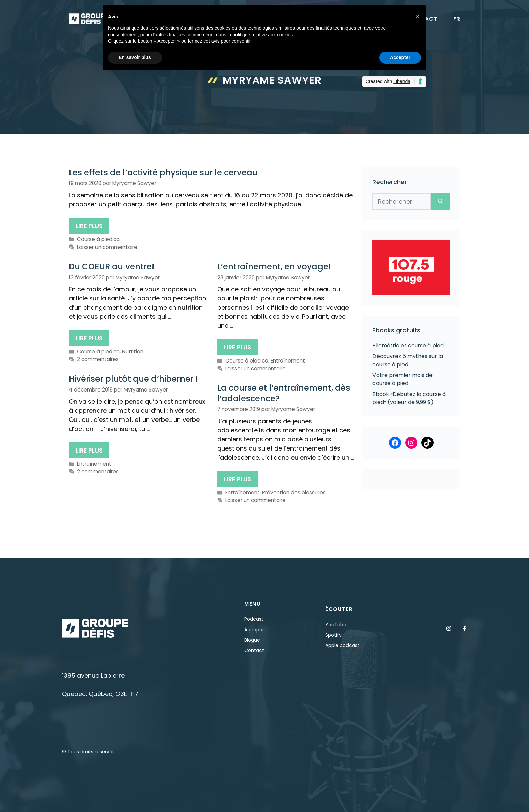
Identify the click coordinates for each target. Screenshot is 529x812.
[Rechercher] (440, 201)
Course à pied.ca (98, 239)
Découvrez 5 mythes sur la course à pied (408, 360)
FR (457, 19)
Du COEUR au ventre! (112, 267)
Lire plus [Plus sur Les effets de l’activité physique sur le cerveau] (89, 226)
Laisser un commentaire (107, 247)
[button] (418, 16)
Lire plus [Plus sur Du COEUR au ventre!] (89, 338)
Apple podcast (342, 645)
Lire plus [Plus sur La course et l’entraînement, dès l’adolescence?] (238, 479)
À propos (255, 630)
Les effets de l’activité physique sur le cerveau (163, 172)
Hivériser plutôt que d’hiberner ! (133, 379)
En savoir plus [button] (135, 57)
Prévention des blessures (294, 492)
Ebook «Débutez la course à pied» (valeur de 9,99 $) (409, 398)
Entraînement (288, 361)
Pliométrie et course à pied (408, 345)
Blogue (252, 640)
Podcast (254, 619)
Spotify (333, 635)
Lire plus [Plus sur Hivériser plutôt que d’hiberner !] (89, 450)
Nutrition (133, 352)
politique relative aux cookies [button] (263, 35)
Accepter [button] (400, 57)
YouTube (336, 625)
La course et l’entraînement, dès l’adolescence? (284, 393)
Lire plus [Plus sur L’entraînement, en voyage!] (238, 347)
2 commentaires (98, 359)
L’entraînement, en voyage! (274, 267)
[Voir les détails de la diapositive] (411, 268)
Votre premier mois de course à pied (402, 379)
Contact (254, 650)
